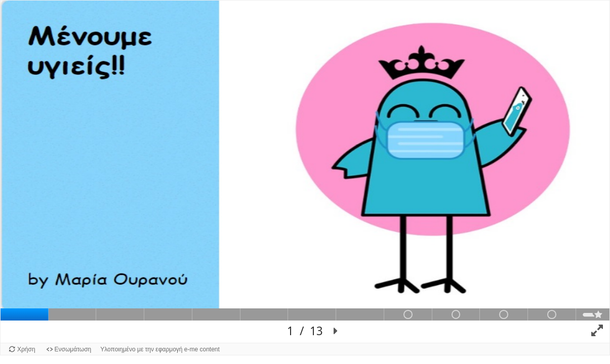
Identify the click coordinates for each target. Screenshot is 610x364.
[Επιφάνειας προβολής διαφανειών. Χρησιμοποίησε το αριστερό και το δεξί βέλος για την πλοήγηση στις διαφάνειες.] (305, 172)
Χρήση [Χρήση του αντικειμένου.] (26, 349)
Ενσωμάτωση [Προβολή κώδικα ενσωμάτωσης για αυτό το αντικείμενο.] (73, 349)
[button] (336, 332)
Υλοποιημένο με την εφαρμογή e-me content (160, 349)
